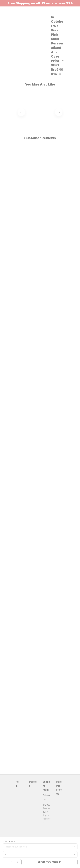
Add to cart (49, 862)
